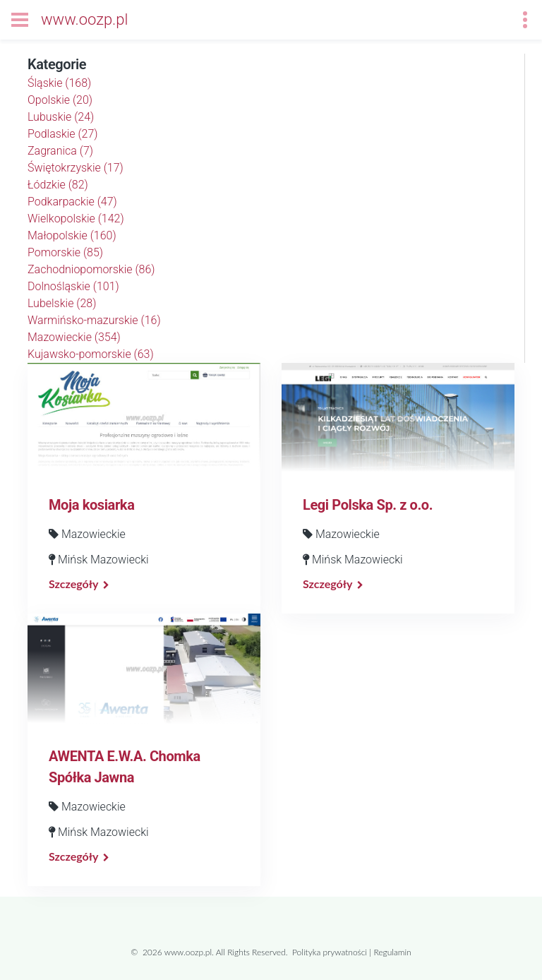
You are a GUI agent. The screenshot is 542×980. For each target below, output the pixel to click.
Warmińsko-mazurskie (94, 320)
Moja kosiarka (91, 505)
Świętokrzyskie (76, 168)
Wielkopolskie (76, 219)
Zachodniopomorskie (91, 269)
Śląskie (59, 83)
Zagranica (60, 151)
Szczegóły (73, 584)
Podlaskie (63, 134)
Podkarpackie (72, 202)
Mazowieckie (74, 337)
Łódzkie (58, 185)
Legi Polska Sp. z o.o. (368, 505)
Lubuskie (61, 117)
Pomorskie (65, 252)
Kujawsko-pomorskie (91, 354)
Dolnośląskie (73, 286)
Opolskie (60, 100)
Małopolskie (72, 235)
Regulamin (392, 952)
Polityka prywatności (330, 952)
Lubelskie (62, 303)
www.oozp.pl (84, 19)
